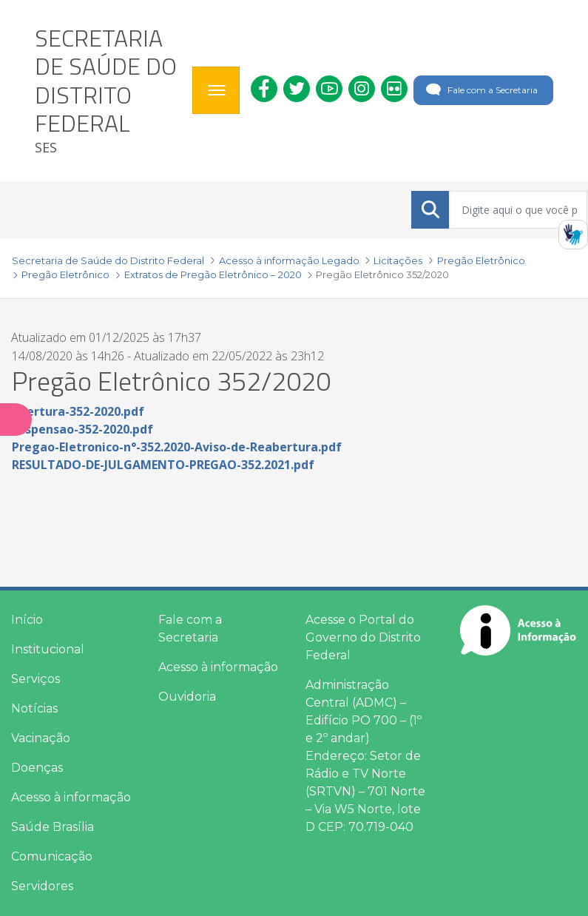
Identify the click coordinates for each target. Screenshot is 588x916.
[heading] (108, 91)
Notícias (34, 708)
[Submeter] (430, 209)
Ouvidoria (187, 697)
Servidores (42, 886)
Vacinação (41, 738)
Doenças (37, 768)
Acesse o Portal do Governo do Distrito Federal (363, 637)
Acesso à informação (71, 797)
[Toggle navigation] (216, 90)
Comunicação (52, 856)
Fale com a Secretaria (480, 90)
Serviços (36, 679)
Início (27, 620)
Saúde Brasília (53, 827)
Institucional (48, 649)
